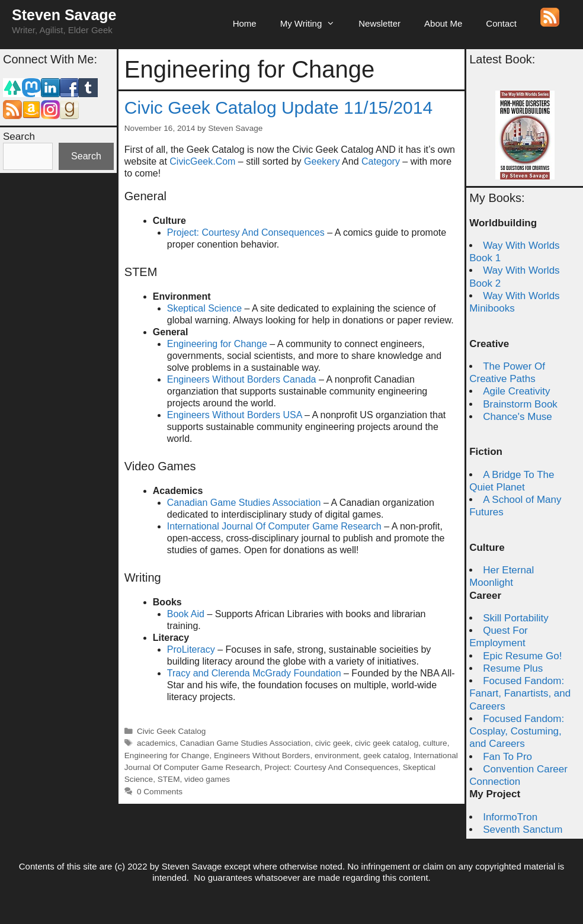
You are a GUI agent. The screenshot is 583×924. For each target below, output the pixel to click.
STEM (169, 779)
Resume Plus (513, 668)
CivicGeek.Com (202, 161)
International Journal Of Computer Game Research (274, 526)
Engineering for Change (217, 344)
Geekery (322, 161)
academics (156, 743)
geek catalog (386, 755)
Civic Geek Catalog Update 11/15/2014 (278, 108)
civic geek (333, 743)
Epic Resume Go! (522, 656)
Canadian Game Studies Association (244, 503)
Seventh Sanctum (523, 830)
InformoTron (510, 817)
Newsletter (379, 23)
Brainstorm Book (520, 404)
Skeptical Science (204, 308)
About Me (443, 23)
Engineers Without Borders (262, 755)
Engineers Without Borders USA (235, 415)
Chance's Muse (518, 417)
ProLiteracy (191, 649)
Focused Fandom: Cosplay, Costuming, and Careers (517, 731)
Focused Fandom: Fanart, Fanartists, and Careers (520, 694)
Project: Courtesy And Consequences (246, 232)
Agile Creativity (516, 391)
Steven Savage (64, 15)
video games (207, 779)
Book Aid (186, 614)
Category (381, 161)
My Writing (314, 24)
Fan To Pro (507, 757)
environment (337, 755)
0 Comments (160, 792)
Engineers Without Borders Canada (242, 379)
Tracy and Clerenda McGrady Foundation (254, 673)
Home (245, 23)
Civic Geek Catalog (171, 731)
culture (435, 743)
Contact (501, 23)
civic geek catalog (387, 743)
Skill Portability (516, 618)
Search (19, 137)
